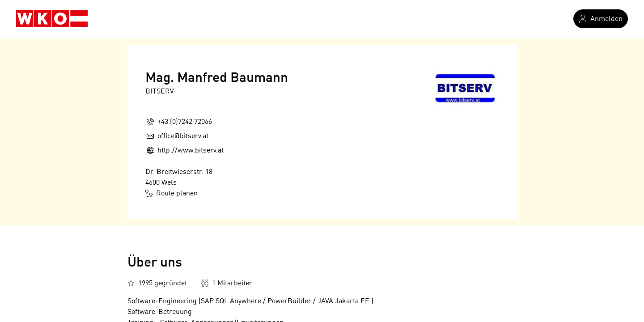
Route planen (172, 193)
